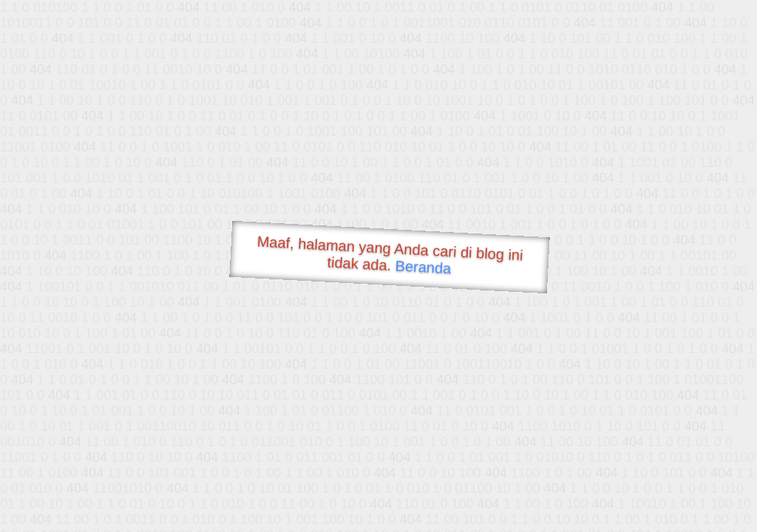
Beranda (423, 267)
